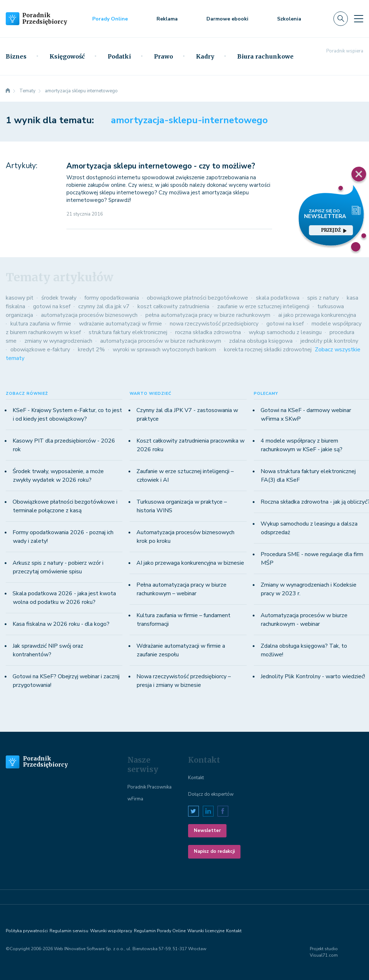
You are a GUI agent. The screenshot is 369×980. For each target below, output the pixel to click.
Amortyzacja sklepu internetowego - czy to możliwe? (161, 166)
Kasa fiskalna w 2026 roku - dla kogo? (61, 624)
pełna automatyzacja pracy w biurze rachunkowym (208, 315)
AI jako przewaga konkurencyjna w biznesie (190, 563)
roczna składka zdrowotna (208, 332)
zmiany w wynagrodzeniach (58, 341)
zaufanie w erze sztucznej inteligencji (263, 306)
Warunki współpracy (111, 931)
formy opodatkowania (112, 298)
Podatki (119, 56)
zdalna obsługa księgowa (261, 341)
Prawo (164, 56)
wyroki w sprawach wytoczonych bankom (164, 350)
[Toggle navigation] (359, 19)
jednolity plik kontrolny (329, 341)
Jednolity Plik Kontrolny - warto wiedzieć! (313, 676)
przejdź (334, 230)
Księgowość (67, 56)
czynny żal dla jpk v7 (104, 306)
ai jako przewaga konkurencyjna (317, 315)
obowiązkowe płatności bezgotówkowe (197, 298)
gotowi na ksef (52, 306)
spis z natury (323, 298)
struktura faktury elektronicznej (128, 332)
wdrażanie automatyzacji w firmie (120, 324)
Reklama (167, 19)
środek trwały (59, 298)
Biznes (16, 56)
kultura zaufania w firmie (41, 324)
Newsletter (207, 831)
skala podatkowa (278, 298)
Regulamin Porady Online (160, 931)
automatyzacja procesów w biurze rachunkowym (161, 341)
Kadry (205, 56)
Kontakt (196, 778)
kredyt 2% (91, 350)
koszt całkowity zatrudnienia (173, 306)
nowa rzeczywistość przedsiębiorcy (214, 324)
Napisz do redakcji (214, 851)
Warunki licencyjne (206, 931)
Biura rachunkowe (265, 56)
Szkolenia (289, 19)
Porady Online (110, 19)
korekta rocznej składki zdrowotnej (268, 350)
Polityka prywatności (27, 931)
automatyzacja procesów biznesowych (89, 315)
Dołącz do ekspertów (211, 794)
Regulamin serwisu (69, 931)
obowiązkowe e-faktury (40, 350)
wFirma (135, 799)
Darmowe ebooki (227, 19)
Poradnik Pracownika (150, 787)
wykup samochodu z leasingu (285, 332)
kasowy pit (20, 298)
